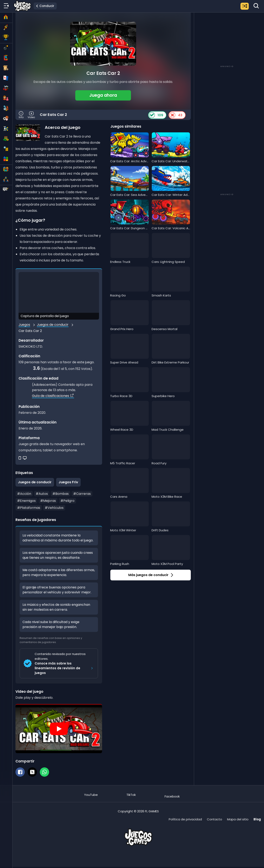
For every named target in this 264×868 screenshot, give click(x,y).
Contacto (214, 819)
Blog (257, 819)
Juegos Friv (68, 482)
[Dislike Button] (172, 115)
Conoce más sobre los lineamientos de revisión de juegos (64, 668)
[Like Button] (152, 115)
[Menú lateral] (6, 6)
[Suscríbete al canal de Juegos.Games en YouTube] (91, 793)
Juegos (24, 325)
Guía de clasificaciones (53, 396)
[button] (103, 95)
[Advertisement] (227, 38)
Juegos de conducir (53, 325)
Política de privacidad (185, 819)
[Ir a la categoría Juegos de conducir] (45, 6)
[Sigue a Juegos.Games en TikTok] (131, 793)
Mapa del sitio (238, 819)
